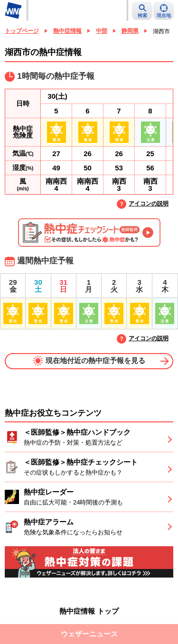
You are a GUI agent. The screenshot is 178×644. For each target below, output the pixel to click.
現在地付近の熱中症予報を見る (89, 361)
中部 (102, 31)
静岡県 (130, 31)
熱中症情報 (67, 31)
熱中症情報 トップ (89, 611)
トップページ (22, 31)
